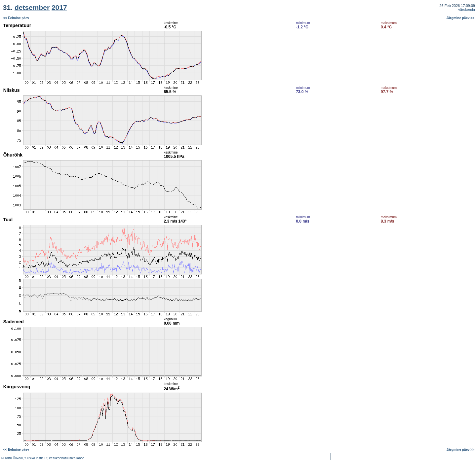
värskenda (467, 10)
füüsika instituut (36, 458)
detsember (32, 7)
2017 (59, 7)
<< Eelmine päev (16, 18)
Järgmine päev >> (461, 18)
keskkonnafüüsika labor (67, 458)
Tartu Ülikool (14, 458)
